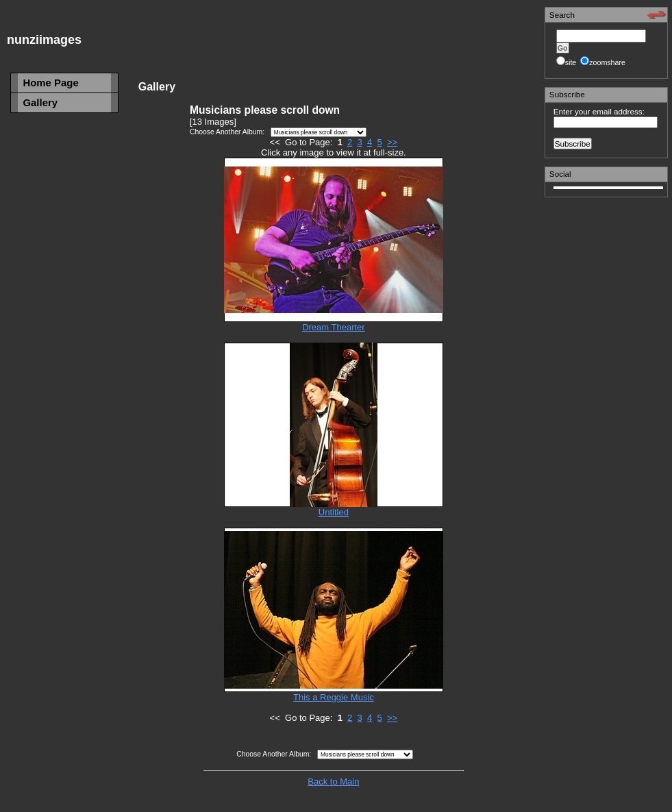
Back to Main (333, 782)
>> (392, 142)
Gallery (40, 102)
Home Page (50, 83)
